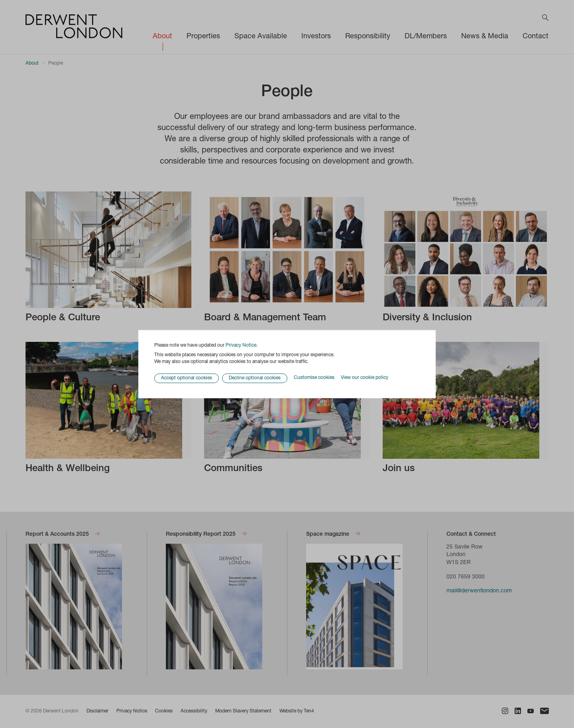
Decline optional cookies (255, 378)
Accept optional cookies (187, 378)
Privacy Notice (241, 345)
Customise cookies (314, 378)
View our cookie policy (365, 378)
